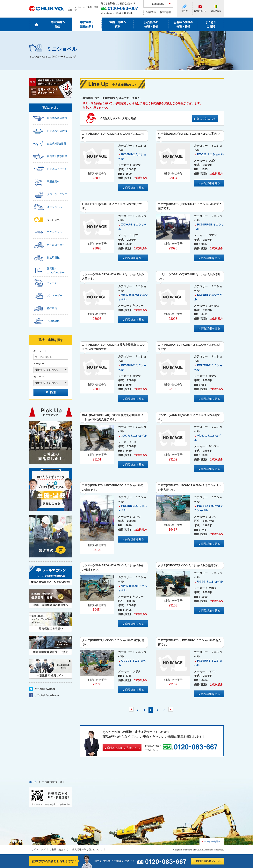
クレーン (52, 283)
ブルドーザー (54, 296)
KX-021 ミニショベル (210, 154)
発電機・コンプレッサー (56, 270)
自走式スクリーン (57, 169)
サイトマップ (38, 849)
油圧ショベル (54, 207)
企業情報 (151, 12)
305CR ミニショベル (134, 436)
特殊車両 (52, 308)
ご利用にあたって (59, 849)
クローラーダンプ (57, 194)
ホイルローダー (56, 245)
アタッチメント (56, 232)
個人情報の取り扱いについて (87, 849)
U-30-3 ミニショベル (210, 582)
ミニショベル (54, 220)
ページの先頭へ (213, 841)
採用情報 (165, 12)
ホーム (33, 782)
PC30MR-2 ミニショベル (132, 156)
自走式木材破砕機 (57, 131)
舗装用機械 (53, 258)
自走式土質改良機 (57, 156)
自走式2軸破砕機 (56, 144)
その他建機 (53, 321)
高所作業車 (53, 182)
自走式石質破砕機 (57, 118)
